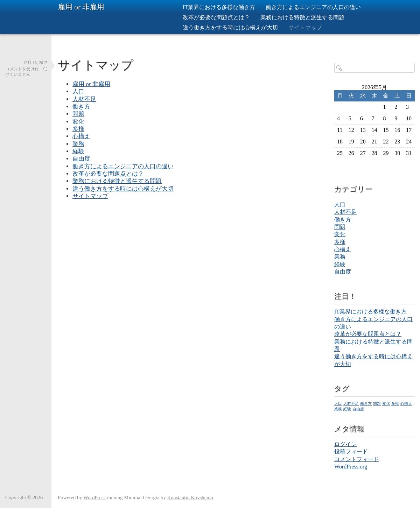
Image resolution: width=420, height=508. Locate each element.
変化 (78, 122)
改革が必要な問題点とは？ (216, 17)
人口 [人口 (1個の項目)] (338, 404)
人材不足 (84, 99)
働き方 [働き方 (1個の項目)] (366, 404)
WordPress (94, 498)
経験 (78, 151)
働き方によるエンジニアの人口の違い (313, 7)
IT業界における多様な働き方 (219, 7)
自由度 (81, 159)
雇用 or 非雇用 (81, 7)
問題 (78, 114)
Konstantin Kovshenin (190, 498)
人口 (78, 91)
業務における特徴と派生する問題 (302, 17)
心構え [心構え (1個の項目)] (406, 404)
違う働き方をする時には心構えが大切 (230, 27)
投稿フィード (351, 451)
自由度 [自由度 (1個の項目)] (358, 409)
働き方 (81, 107)
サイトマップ (305, 27)
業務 (78, 144)
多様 (78, 129)
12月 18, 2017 (35, 63)
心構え (81, 136)
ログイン (345, 444)
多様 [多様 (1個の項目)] (395, 404)
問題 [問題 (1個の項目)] (377, 404)
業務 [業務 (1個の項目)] (338, 409)
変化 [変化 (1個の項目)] (386, 404)
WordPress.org (351, 467)
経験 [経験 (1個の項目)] (347, 409)
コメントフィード (357, 459)
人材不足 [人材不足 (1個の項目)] (351, 404)
